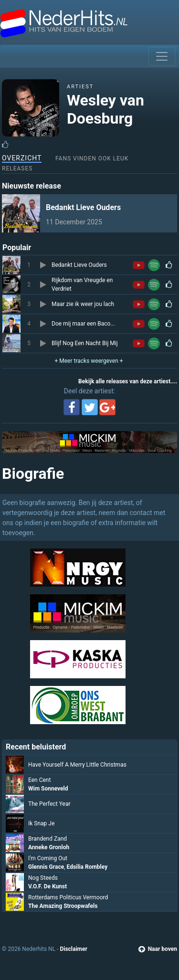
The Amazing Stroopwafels (63, 906)
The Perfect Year (49, 804)
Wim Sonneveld (48, 789)
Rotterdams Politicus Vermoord (68, 897)
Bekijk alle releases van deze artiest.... (128, 381)
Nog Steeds (43, 878)
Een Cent (39, 780)
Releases (17, 169)
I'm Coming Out (48, 858)
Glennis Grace (46, 867)
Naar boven (158, 949)
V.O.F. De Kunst (47, 886)
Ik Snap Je (41, 823)
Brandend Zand (47, 839)
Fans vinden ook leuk (92, 158)
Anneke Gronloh (49, 847)
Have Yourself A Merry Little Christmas (77, 765)
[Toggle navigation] (162, 56)
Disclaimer (73, 949)
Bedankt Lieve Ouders (83, 207)
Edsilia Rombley (87, 867)
